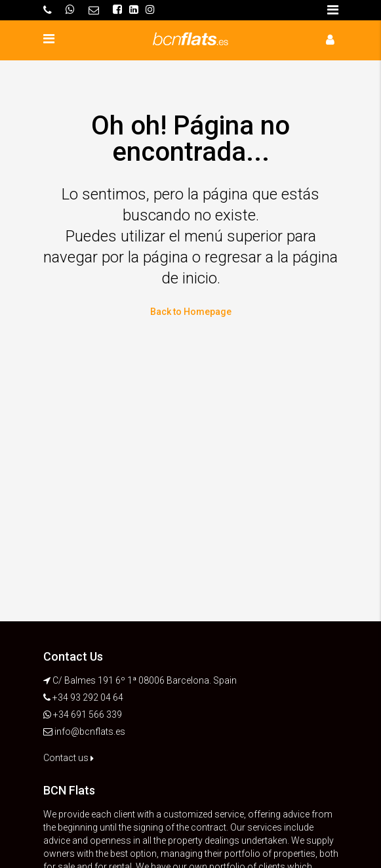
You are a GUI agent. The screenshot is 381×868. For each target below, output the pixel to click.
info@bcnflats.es (90, 732)
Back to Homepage (191, 312)
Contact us (69, 758)
